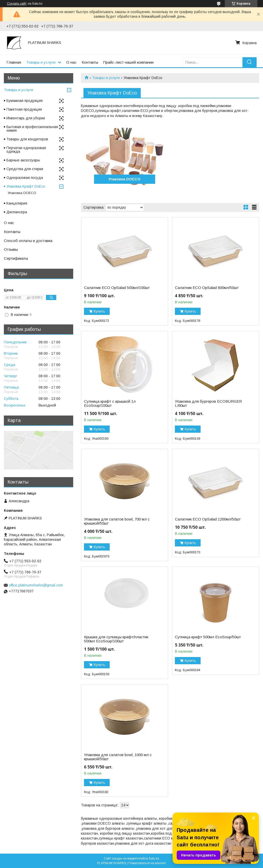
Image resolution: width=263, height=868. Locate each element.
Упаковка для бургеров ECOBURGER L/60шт (208, 403)
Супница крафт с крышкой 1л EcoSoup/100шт (110, 403)
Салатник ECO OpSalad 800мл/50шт (207, 288)
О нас (71, 62)
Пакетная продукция (24, 109)
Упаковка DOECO (124, 179)
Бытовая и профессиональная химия (32, 129)
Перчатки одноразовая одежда (26, 150)
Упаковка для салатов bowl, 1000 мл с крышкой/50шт (118, 757)
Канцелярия (17, 203)
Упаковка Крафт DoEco (26, 186)
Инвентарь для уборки (26, 118)
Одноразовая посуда (25, 178)
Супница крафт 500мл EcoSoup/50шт (208, 637)
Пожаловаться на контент (147, 863)
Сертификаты (16, 258)
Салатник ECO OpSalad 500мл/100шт (117, 288)
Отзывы (11, 249)
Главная (14, 62)
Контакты (90, 62)
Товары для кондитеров (27, 139)
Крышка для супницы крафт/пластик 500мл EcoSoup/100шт (116, 639)
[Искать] (250, 62)
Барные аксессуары (23, 160)
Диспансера (17, 212)
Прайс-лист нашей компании (128, 62)
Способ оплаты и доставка (28, 241)
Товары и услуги (41, 62)
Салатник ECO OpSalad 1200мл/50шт (208, 519)
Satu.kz (154, 859)
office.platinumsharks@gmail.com (36, 585)
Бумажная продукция (25, 101)
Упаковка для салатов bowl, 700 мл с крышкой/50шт (117, 521)
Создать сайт (17, 4)
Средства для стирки (25, 169)
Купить (99, 311)
